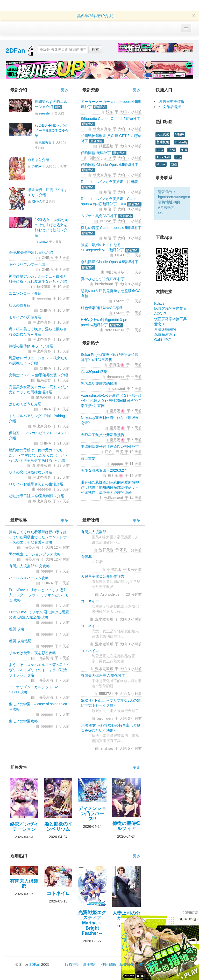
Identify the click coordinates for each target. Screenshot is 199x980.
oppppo (117, 464)
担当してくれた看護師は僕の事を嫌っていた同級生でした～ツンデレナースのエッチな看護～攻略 (38, 537)
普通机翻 (163, 142)
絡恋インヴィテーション (24, 827)
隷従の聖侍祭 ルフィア (126, 826)
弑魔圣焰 (106, 146)
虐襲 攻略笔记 (20, 641)
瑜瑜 (108, 192)
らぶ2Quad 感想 (94, 372)
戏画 (174, 164)
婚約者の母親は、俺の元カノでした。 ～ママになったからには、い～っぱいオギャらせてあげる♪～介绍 (38, 455)
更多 (65, 90)
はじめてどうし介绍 (25, 404)
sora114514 (115, 330)
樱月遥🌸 (117, 365)
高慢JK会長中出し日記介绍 (31, 252)
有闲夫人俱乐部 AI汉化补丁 (103, 676)
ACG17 (160, 314)
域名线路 (145, 964)
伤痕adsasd (114, 498)
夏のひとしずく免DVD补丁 (103, 279)
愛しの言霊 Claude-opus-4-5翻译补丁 (111, 228)
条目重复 (88, 458)
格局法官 (44, 380)
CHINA (36, 166)
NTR (184, 150)
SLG (160, 150)
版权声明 (72, 964)
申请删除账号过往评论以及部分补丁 (110, 447)
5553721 (106, 694)
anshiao (107, 748)
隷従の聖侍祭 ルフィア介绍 (31, 346)
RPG (172, 150)
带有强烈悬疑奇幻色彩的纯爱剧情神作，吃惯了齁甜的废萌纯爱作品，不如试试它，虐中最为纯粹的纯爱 (110, 487)
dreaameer (116, 377)
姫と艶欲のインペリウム (58, 826)
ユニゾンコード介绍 (25, 293)
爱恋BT (160, 324)
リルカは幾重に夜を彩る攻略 (32, 653)
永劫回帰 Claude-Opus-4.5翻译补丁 (110, 262)
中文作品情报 (170, 107)
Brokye (105, 221)
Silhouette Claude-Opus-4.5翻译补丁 (111, 119)
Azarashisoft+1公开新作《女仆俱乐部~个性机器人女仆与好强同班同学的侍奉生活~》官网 (111, 401)
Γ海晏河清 (31, 547)
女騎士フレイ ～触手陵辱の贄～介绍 (38, 375)
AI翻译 (179, 134)
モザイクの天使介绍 (25, 317)
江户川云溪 (114, 452)
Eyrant (119, 301)
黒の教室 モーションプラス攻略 (35, 554)
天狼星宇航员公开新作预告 (103, 435)
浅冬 (110, 112)
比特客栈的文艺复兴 (170, 309)
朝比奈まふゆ (100, 158)
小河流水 (114, 570)
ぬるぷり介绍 (38, 160)
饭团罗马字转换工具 (170, 319)
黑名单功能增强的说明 (95, 16)
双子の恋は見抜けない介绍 (31, 472)
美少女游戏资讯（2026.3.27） (105, 470)
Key (178, 157)
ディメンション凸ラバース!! (92, 814)
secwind (119, 389)
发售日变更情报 (172, 102)
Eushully (181, 142)
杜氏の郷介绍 (20, 305)
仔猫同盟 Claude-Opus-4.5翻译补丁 (110, 165)
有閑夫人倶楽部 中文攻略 (29, 566)
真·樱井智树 (41, 465)
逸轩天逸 (106, 550)
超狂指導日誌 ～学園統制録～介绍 (37, 496)
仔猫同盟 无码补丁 (96, 153)
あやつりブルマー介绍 (27, 264)
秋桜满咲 (45, 142)
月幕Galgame (165, 329)
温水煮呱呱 (104, 619)
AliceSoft (163, 157)
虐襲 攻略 (17, 629)
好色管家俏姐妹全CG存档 (102, 308)
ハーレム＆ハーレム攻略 (29, 578)
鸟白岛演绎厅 (165, 334)
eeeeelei (44, 113)
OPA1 (120, 255)
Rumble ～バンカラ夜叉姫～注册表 (109, 182)
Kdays (159, 303)
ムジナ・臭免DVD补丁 (99, 216)
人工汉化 (163, 134)
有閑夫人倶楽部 (94, 532)
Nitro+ (161, 164)
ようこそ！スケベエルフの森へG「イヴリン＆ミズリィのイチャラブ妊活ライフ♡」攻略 (39, 670)
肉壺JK (87, 557)
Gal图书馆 (162, 340)
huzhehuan (104, 284)
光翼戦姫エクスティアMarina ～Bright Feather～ (92, 923)
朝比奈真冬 (42, 322)
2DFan (15, 51)
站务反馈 (127, 964)
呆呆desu (43, 397)
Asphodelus (110, 594)
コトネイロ (90, 601)
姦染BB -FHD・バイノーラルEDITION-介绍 (52, 131)
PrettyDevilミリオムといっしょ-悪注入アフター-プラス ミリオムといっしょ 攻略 (39, 595)
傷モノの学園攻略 (23, 721)
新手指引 (90, 964)
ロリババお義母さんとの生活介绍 (36, 484)
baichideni (105, 718)
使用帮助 (109, 964)
